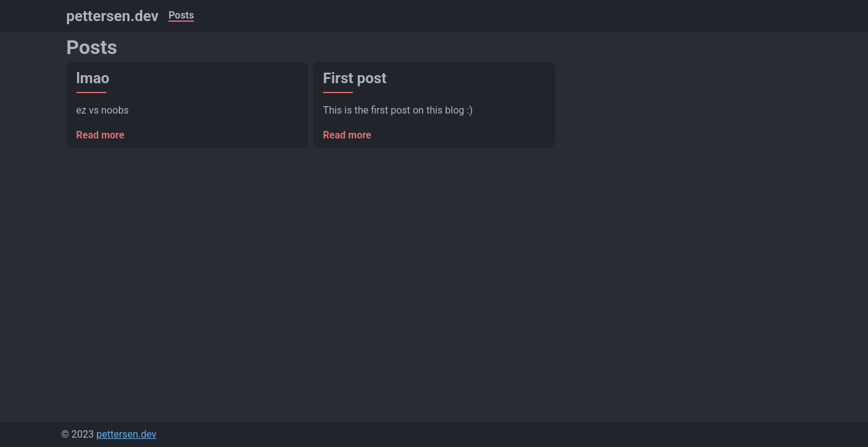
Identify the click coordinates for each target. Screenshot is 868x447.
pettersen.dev (113, 16)
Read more (101, 135)
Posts (181, 16)
